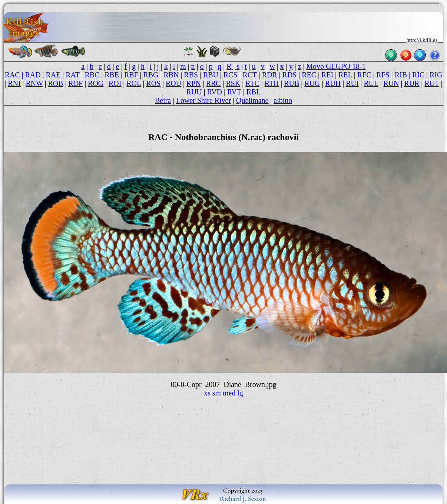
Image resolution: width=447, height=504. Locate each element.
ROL (134, 83)
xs (207, 393)
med (229, 393)
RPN (194, 83)
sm (217, 393)
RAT (72, 75)
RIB (401, 75)
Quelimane (252, 100)
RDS (290, 75)
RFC (364, 75)
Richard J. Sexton (243, 498)
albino (283, 100)
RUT (432, 83)
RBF (131, 75)
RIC (418, 75)
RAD (33, 75)
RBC (92, 75)
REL (345, 75)
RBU (211, 75)
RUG (312, 83)
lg (240, 393)
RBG (151, 75)
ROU (173, 83)
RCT (249, 75)
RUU (194, 92)
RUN (391, 83)
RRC (213, 83)
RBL (254, 92)
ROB (56, 83)
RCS (231, 75)
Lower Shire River (203, 100)
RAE (53, 75)
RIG (436, 75)
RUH (333, 83)
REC (309, 75)
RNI (14, 83)
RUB (292, 83)
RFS (383, 75)
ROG (96, 83)
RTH (272, 83)
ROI (115, 83)
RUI (352, 83)
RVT (234, 92)
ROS (153, 83)
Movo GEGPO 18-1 (336, 66)
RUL (371, 83)
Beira (163, 100)
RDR (270, 75)
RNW (34, 83)
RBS (191, 75)
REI (327, 75)
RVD (215, 92)
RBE (112, 75)
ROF (75, 83)
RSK (233, 83)
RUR (412, 83)
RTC (252, 83)
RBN (171, 75)
